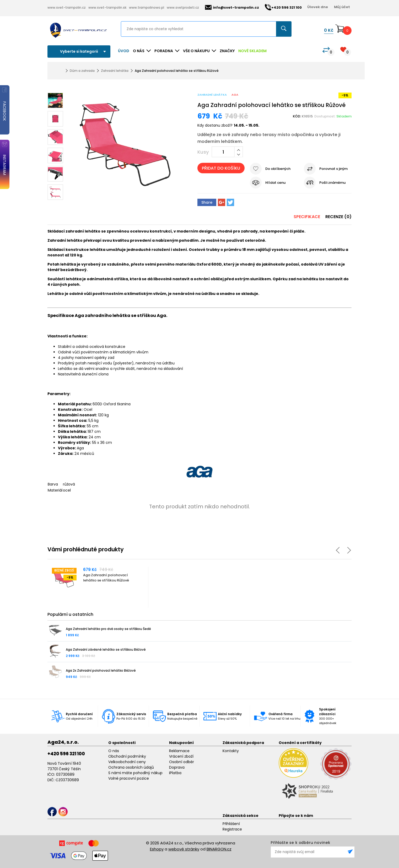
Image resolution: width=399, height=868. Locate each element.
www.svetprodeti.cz (183, 7)
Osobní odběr (182, 762)
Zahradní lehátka (115, 71)
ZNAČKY (227, 51)
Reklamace (179, 751)
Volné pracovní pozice (129, 778)
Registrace (232, 829)
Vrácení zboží (181, 756)
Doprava (177, 767)
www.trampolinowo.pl (147, 7)
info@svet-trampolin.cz (232, 7)
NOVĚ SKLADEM (252, 51)
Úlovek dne (318, 7)
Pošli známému (332, 183)
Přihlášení (231, 824)
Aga (235, 95)
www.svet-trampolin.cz (67, 7)
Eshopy (157, 849)
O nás (114, 751)
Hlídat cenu (275, 183)
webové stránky (184, 849)
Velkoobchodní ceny (127, 762)
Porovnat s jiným (333, 169)
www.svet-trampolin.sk (107, 7)
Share (207, 202)
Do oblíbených (278, 169)
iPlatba (175, 773)
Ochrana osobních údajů (131, 767)
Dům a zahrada (82, 71)
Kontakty (231, 751)
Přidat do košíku (221, 168)
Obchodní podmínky (127, 756)
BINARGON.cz (219, 849)
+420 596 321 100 (66, 754)
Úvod (124, 51)
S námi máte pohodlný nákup (135, 773)
